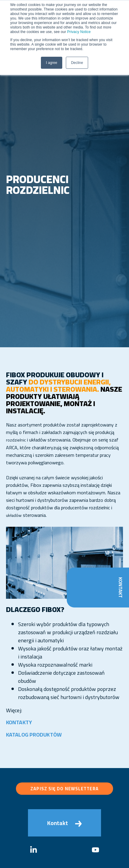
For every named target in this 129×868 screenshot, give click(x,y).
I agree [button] (52, 63)
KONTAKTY (19, 722)
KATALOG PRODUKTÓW (34, 735)
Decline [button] (77, 63)
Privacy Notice (79, 32)
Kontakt (121, 588)
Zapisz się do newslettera (64, 789)
